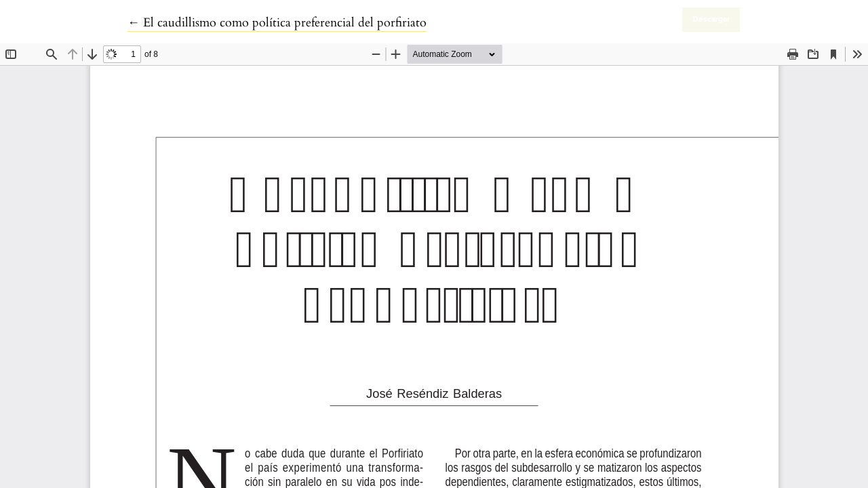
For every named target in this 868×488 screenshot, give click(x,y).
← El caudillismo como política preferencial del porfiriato (277, 23)
